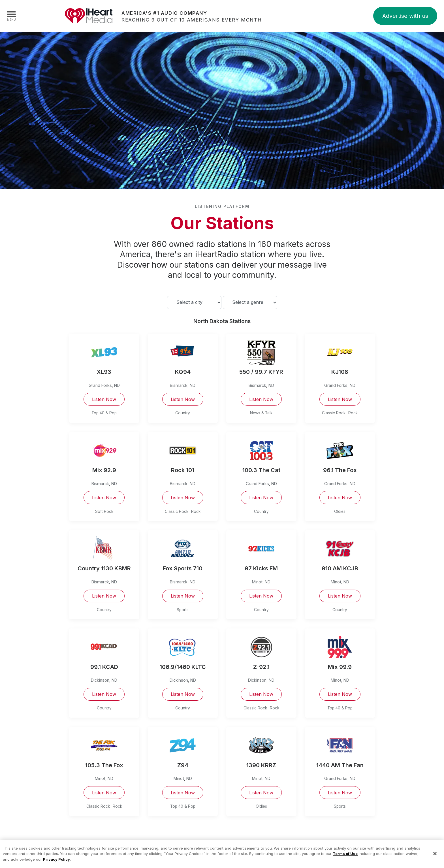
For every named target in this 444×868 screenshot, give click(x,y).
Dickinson (100, 680)
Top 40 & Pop (104, 413)
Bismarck (179, 385)
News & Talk (261, 413)
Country (183, 413)
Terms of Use (345, 860)
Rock (353, 413)
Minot (257, 582)
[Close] (435, 860)
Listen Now (104, 399)
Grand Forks (100, 385)
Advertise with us (405, 16)
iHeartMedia (89, 16)
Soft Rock (104, 511)
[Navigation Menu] (11, 16)
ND (117, 385)
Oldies (340, 511)
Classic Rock (334, 413)
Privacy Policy (56, 865)
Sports (183, 610)
